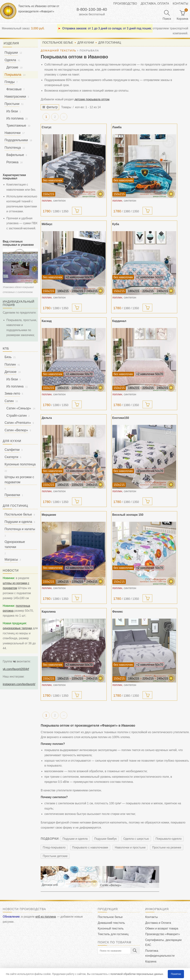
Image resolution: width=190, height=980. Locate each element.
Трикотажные (16, 126)
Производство (125, 3)
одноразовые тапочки (17, 628)
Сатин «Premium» (18, 423)
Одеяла (10, 60)
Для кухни (86, 43)
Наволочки (13, 133)
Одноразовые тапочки (15, 544)
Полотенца (13, 148)
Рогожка (12, 162)
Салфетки (12, 450)
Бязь (8, 357)
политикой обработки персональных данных (137, 974)
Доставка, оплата (155, 3)
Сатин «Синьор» (19, 408)
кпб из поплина (46, 918)
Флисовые (14, 89)
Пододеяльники (16, 140)
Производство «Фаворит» (163, 935)
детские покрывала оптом (92, 100)
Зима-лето (12, 393)
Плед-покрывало (54, 848)
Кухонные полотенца (20, 464)
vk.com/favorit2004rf (16, 669)
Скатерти (11, 457)
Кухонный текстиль (111, 929)
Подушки (11, 53)
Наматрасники (15, 97)
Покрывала (13, 75)
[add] (77, 212)
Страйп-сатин (17, 416)
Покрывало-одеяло (169, 840)
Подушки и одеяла (75, 840)
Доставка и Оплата (158, 924)
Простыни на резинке (167, 848)
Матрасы (11, 560)
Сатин (9, 401)
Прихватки (12, 495)
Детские (12, 67)
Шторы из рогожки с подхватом (19, 480)
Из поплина (15, 118)
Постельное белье (58, 43)
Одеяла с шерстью (136, 840)
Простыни (12, 104)
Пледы (10, 82)
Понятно (176, 974)
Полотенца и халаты (20, 529)
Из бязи (12, 111)
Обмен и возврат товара (162, 929)
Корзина (151, 962)
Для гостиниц (110, 43)
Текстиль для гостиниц (113, 935)
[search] (119, 952)
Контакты (180, 3)
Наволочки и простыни (130, 848)
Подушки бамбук (105, 840)
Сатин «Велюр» (16, 430)
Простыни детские (55, 857)
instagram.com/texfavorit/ (19, 684)
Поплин (10, 364)
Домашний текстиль (111, 924)
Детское (10, 372)
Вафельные (15, 155)
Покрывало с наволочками (90, 848)
